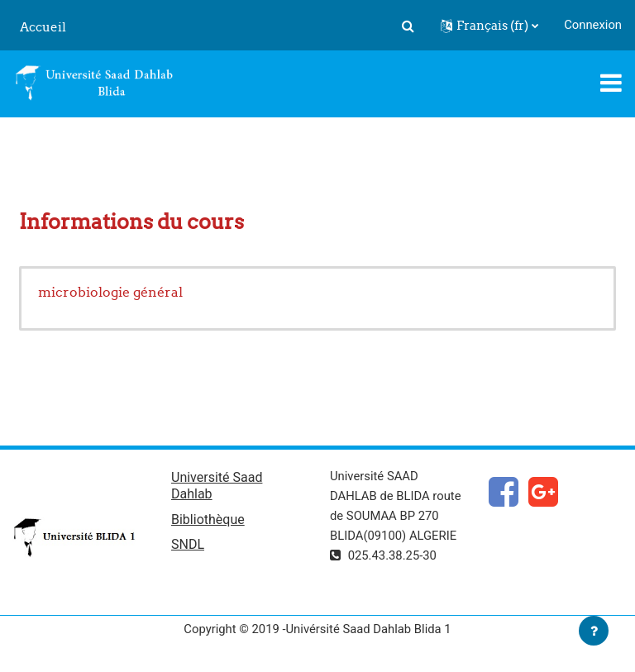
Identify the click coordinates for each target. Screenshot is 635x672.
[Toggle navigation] (611, 83)
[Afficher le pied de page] (594, 631)
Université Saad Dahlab (217, 486)
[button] (408, 26)
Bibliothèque (208, 519)
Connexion (593, 25)
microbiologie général (110, 292)
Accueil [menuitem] (43, 27)
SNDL (188, 544)
